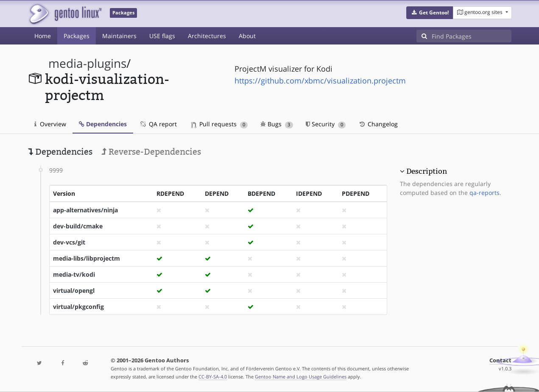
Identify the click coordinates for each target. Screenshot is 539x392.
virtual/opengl (74, 291)
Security (326, 124)
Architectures (207, 36)
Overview (50, 124)
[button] (430, 13)
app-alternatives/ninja (85, 210)
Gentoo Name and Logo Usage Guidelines (301, 377)
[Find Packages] (472, 36)
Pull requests (220, 124)
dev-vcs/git (69, 242)
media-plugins (87, 63)
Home (43, 36)
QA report (158, 124)
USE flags (162, 36)
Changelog (378, 124)
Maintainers (119, 36)
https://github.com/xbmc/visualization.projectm (320, 81)
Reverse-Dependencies (151, 152)
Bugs (277, 124)
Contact (500, 360)
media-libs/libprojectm (87, 258)
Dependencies (103, 124)
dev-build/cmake (78, 226)
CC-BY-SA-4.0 (213, 377)
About (247, 36)
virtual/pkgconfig (78, 307)
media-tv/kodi (74, 274)
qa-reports (485, 193)
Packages (77, 36)
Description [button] (427, 171)
